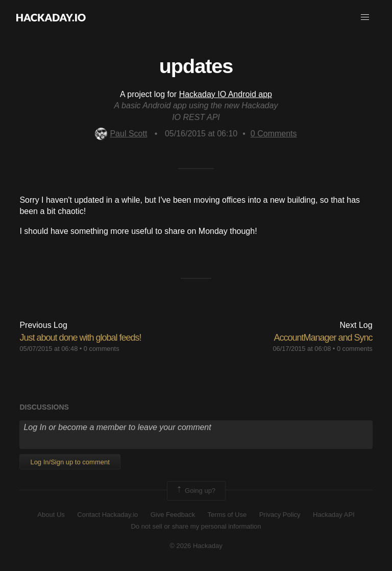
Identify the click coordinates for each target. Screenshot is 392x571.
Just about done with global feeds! (80, 338)
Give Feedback (173, 515)
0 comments (102, 349)
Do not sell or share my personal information (196, 526)
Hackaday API (334, 515)
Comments (274, 134)
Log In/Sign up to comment (70, 462)
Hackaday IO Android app (226, 94)
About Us (51, 515)
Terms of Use (227, 515)
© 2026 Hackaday (196, 546)
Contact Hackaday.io (107, 515)
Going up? (195, 491)
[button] (365, 17)
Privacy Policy (280, 515)
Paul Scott (121, 134)
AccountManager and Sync (323, 338)
